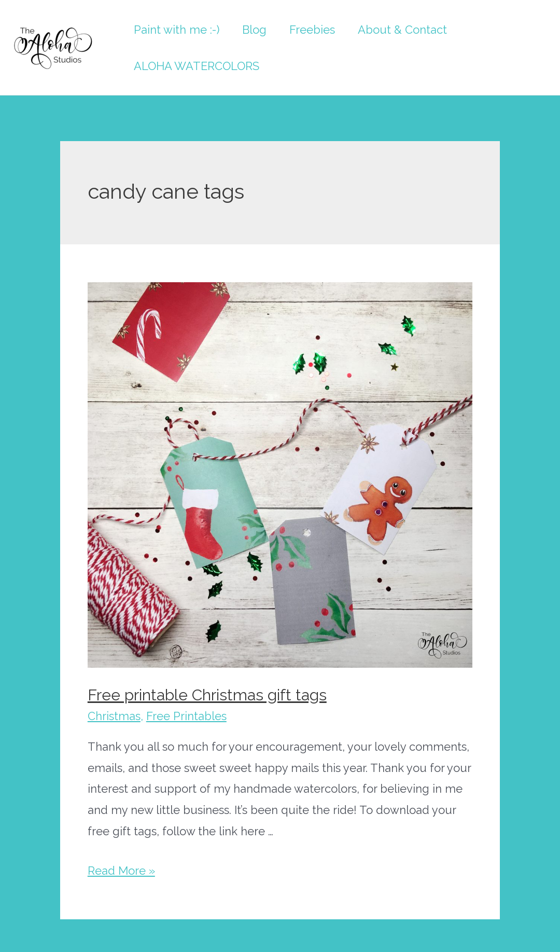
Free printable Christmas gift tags (207, 695)
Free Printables (186, 716)
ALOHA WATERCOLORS (197, 66)
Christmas (114, 716)
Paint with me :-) (177, 30)
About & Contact (402, 30)
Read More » (121, 871)
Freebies (312, 30)
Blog (254, 30)
